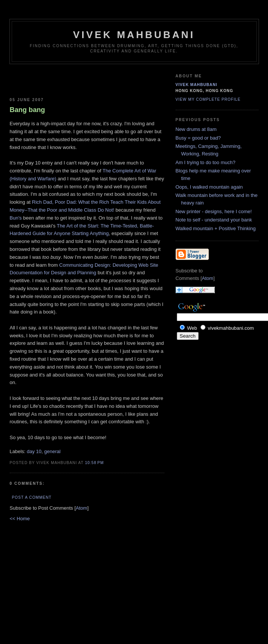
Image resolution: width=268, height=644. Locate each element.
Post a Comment (32, 497)
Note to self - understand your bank (214, 220)
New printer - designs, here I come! (214, 211)
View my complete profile (208, 99)
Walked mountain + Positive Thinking (216, 228)
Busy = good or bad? (198, 138)
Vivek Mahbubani (134, 35)
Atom (81, 508)
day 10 (34, 451)
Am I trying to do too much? (206, 162)
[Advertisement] (54, 79)
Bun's (16, 218)
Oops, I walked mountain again (209, 187)
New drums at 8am (196, 129)
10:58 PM (94, 463)
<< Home (20, 519)
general (52, 451)
